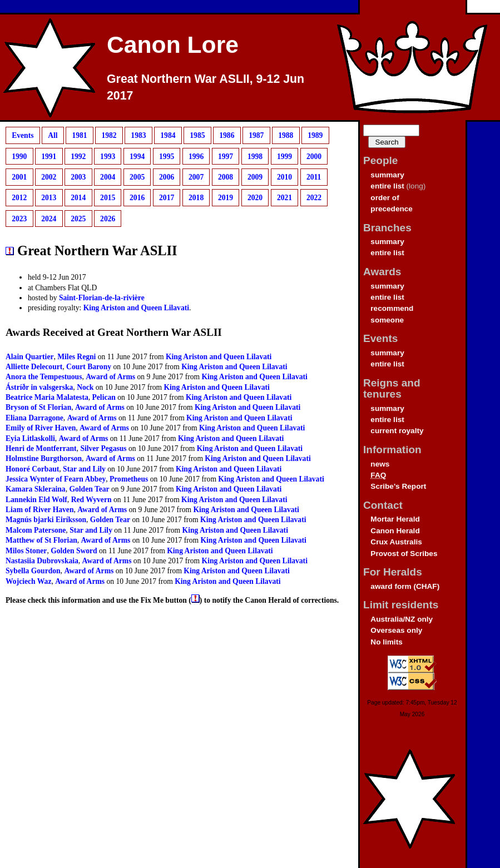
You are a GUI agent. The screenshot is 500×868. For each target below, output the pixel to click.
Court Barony (89, 367)
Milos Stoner (26, 551)
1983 (138, 135)
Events (23, 135)
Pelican (104, 397)
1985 (197, 135)
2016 (137, 198)
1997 (226, 156)
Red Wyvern (91, 500)
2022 (314, 198)
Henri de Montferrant (41, 448)
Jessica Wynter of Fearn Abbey (56, 479)
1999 (284, 156)
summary (387, 175)
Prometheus (129, 479)
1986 (227, 135)
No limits (386, 642)
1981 (79, 135)
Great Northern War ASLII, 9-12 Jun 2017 (206, 87)
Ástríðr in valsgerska (39, 387)
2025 (78, 219)
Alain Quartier (29, 357)
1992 (78, 156)
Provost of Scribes (404, 554)
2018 (196, 198)
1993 (108, 156)
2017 (167, 198)
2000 (314, 156)
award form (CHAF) (405, 586)
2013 (49, 198)
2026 (108, 219)
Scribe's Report (398, 486)
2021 (284, 198)
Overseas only (396, 630)
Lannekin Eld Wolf (36, 500)
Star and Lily (84, 469)
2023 (19, 219)
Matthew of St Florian (41, 540)
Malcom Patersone (36, 530)
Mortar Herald (395, 519)
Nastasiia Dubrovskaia (42, 561)
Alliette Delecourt (34, 367)
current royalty (397, 431)
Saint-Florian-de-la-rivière (102, 298)
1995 (167, 156)
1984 (168, 135)
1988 (286, 135)
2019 (226, 198)
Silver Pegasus (103, 448)
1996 (196, 156)
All (53, 135)
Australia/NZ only (402, 619)
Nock (85, 387)
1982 (109, 135)
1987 (256, 135)
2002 (49, 177)
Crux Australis (396, 542)
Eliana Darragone (34, 418)
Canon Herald (395, 531)
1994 (137, 156)
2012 (19, 198)
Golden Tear (89, 489)
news (380, 464)
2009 (255, 177)
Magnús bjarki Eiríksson (46, 520)
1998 (255, 156)
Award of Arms (110, 377)
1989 (315, 135)
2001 (19, 177)
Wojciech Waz (28, 581)
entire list (387, 186)
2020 (255, 198)
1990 (19, 156)
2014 (78, 198)
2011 (314, 177)
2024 (49, 219)
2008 (226, 177)
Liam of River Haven (39, 510)
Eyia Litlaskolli (30, 438)
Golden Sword (74, 551)
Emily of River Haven (41, 428)
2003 (78, 177)
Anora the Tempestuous (44, 377)
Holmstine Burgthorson (44, 458)
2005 (137, 177)
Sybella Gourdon (33, 571)
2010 (284, 177)
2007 (196, 177)
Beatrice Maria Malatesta (47, 397)
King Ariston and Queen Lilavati (136, 308)
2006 (167, 177)
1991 (49, 156)
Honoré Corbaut (32, 469)
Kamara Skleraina (36, 489)
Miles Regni (76, 357)
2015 (108, 198)
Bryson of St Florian (38, 407)
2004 (108, 177)
